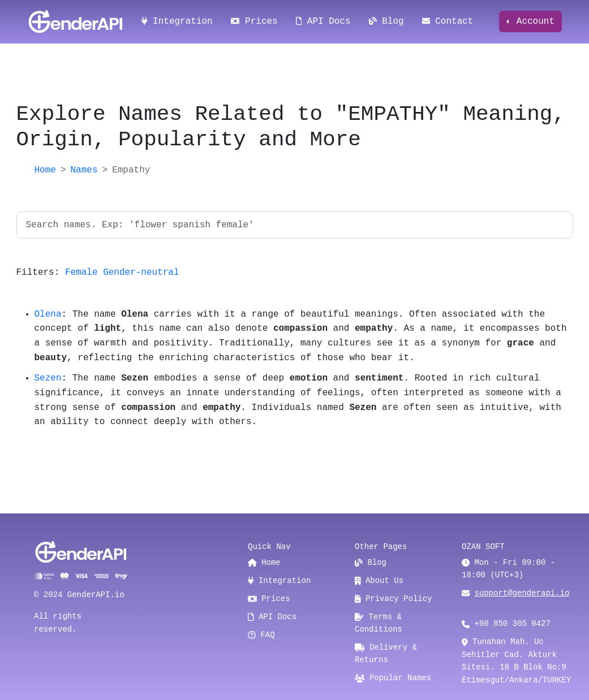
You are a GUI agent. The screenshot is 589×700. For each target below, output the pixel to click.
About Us (379, 581)
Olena (48, 314)
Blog (386, 21)
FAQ (261, 635)
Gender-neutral (141, 273)
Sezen (48, 378)
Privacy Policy (394, 599)
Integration (177, 21)
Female (81, 273)
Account (533, 21)
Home (45, 170)
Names (84, 170)
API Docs (323, 21)
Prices (254, 21)
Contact (448, 21)
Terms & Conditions (379, 623)
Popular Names (393, 678)
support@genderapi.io (522, 593)
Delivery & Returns (386, 654)
